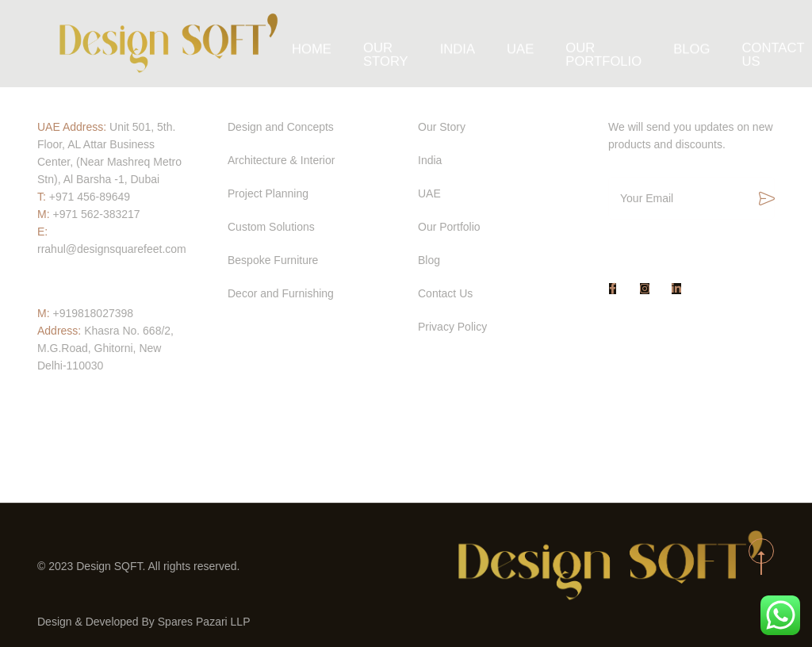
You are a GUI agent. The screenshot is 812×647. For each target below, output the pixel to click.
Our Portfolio (600, 44)
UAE (525, 44)
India (467, 44)
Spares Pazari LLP (204, 622)
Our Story (401, 44)
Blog (679, 44)
